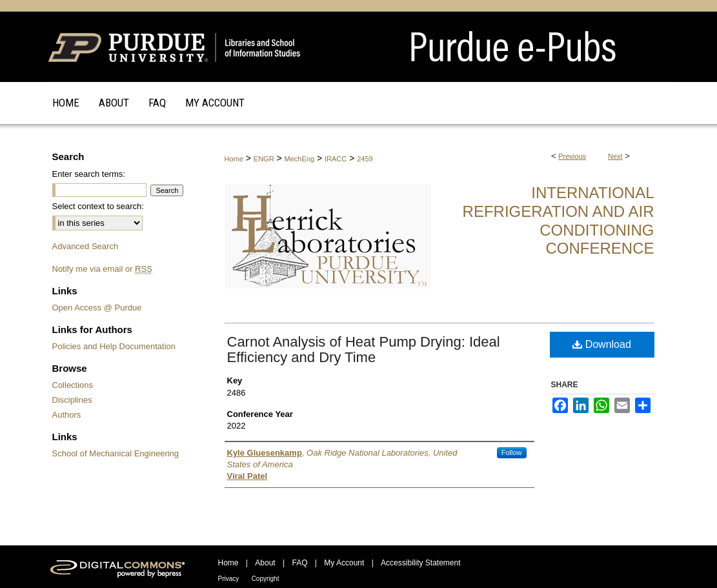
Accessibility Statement (420, 563)
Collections (73, 385)
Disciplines (72, 400)
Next (615, 156)
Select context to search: (98, 206)
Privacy (229, 579)
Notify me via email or (102, 269)
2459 (365, 159)
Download (602, 344)
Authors (67, 415)
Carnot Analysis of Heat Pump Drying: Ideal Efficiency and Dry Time (364, 350)
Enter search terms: (89, 174)
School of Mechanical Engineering (116, 453)
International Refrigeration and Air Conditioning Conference (559, 220)
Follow (512, 452)
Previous (572, 156)
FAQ (299, 563)
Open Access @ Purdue (97, 308)
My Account (344, 563)
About (265, 563)
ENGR (264, 159)
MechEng (299, 159)
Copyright (266, 579)
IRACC (336, 159)
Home (234, 159)
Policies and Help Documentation (114, 346)
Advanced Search (86, 246)
